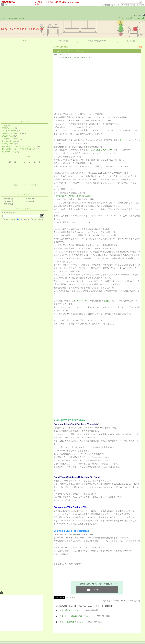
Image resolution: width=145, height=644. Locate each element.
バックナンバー (25, 195)
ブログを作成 (130, 5)
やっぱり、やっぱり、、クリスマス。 (70, 51)
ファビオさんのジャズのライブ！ (100, 150)
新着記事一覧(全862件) (97, 41)
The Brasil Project (9, 141)
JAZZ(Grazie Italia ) (10, 131)
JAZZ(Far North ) (9, 128)
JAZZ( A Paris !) (8, 136)
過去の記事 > (132, 41)
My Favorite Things (9, 152)
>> (110, 5)
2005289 (137, 15)
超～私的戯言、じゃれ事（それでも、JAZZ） (20, 146)
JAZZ (4, 126)
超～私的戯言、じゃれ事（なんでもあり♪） (19, 149)
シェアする (71, 597)
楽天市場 (140, 5)
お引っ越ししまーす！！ (70, 610)
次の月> (34, 185)
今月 (25, 185)
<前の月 (15, 185)
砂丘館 (106, 301)
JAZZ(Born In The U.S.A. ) (12, 133)
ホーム (4, 18)
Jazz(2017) (64, 55)
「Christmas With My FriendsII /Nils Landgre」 (74, 196)
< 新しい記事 (63, 41)
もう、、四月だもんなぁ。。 (72, 622)
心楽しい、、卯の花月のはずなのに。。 (77, 616)
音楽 (6, 5)
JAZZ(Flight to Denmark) (12, 139)
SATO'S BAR (83, 301)
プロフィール (19, 18)
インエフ (135, 301)
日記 (10, 18)
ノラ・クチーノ (124, 140)
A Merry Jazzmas (9, 144)
